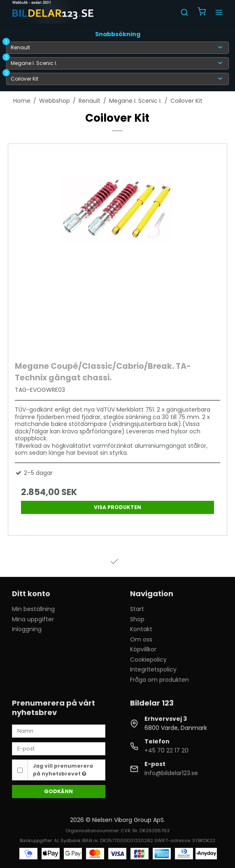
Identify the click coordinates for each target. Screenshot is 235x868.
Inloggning (27, 629)
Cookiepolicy (148, 660)
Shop (137, 619)
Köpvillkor (143, 649)
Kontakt (141, 629)
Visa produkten (117, 507)
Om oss (141, 639)
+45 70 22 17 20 (166, 750)
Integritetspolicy (153, 669)
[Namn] (59, 731)
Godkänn (58, 791)
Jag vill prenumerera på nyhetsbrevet (63, 770)
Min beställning (33, 609)
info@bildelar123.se (171, 773)
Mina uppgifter (33, 619)
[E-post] (59, 748)
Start (137, 609)
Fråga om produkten (159, 680)
